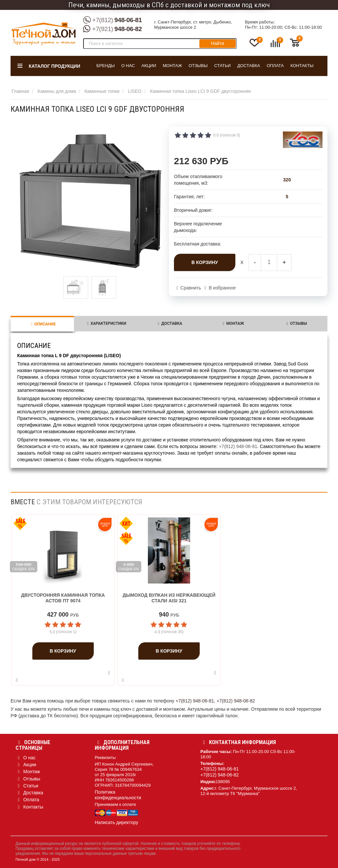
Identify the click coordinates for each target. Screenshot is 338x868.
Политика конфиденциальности (118, 795)
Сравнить (191, 288)
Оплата (275, 66)
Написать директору (117, 822)
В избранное (222, 288)
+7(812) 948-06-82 (236, 701)
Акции (149, 66)
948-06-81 (113, 20)
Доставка (249, 66)
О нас (128, 66)
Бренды (106, 66)
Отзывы (198, 66)
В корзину (205, 262)
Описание (42, 324)
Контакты (302, 66)
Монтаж (172, 66)
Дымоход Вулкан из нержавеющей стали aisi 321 (169, 598)
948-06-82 (113, 29)
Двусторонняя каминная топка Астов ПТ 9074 (63, 598)
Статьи (222, 66)
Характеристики (105, 324)
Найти (218, 43)
